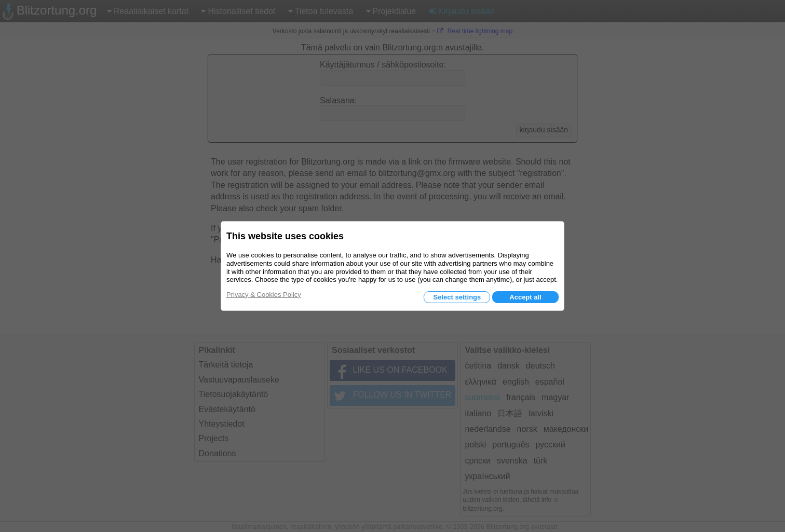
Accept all (525, 297)
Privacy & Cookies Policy (264, 295)
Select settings (457, 297)
